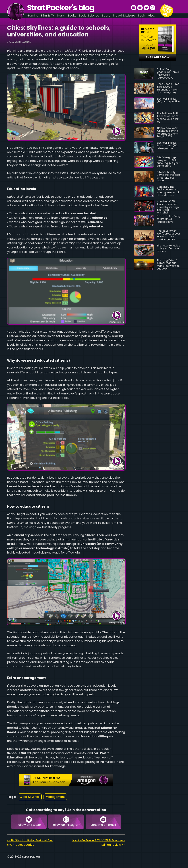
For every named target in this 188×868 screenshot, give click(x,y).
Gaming (27, 42)
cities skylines (30, 797)
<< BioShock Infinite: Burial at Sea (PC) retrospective (30, 843)
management (55, 797)
